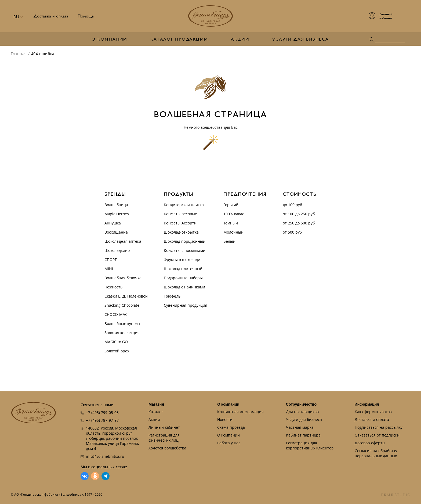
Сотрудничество (301, 404)
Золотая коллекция (122, 333)
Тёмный (231, 223)
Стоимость (300, 194)
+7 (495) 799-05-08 (102, 412)
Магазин (156, 404)
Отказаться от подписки (377, 435)
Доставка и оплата (51, 16)
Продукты (179, 194)
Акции (240, 39)
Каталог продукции (179, 39)
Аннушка (113, 223)
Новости (225, 419)
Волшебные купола (122, 324)
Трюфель (172, 296)
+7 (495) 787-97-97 (102, 420)
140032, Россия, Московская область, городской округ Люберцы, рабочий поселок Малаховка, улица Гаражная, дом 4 (112, 438)
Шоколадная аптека (123, 241)
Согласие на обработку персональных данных (376, 453)
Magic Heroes (117, 214)
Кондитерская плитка (184, 205)
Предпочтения (245, 194)
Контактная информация (240, 412)
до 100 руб (292, 205)
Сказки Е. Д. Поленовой (126, 296)
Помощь (86, 16)
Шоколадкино (117, 250)
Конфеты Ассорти (180, 223)
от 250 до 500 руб (299, 223)
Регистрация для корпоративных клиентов (310, 445)
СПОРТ (111, 260)
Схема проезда (231, 427)
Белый (229, 241)
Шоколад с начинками (184, 287)
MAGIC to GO (116, 342)
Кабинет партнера (303, 435)
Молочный (233, 232)
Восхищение (116, 232)
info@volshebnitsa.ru (105, 456)
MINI (109, 269)
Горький (231, 205)
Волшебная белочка (123, 278)
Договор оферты (370, 443)
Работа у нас (229, 443)
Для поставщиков (302, 412)
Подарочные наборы (183, 278)
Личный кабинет (164, 427)
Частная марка (300, 427)
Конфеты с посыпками (185, 250)
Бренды (115, 194)
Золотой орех (117, 351)
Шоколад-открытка (181, 232)
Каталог (156, 412)
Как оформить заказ (373, 412)
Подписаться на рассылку (379, 427)
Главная (19, 54)
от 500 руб (292, 232)
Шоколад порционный (185, 241)
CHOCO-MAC (116, 314)
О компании (109, 39)
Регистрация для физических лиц (164, 438)
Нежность (113, 287)
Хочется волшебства (167, 448)
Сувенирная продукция (186, 305)
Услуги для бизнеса (301, 39)
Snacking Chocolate (122, 305)
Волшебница (116, 205)
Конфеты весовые (180, 214)
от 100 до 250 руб (299, 214)
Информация (367, 404)
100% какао (234, 214)
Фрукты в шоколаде (182, 260)
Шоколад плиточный (183, 269)
